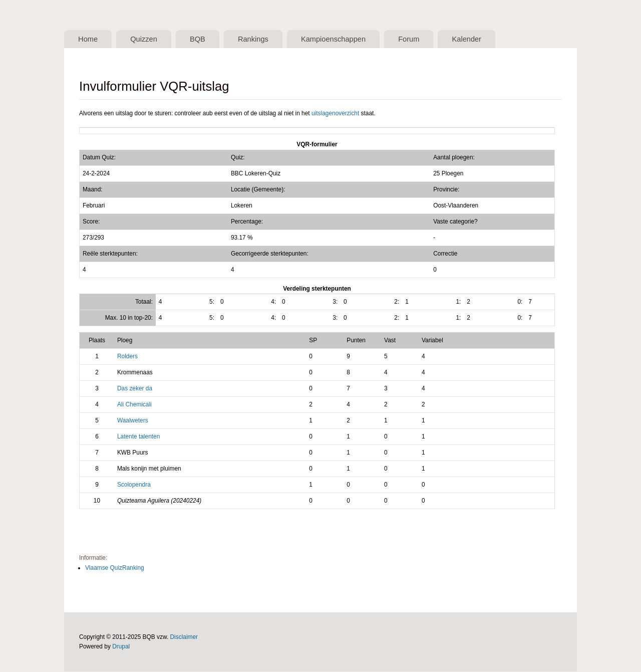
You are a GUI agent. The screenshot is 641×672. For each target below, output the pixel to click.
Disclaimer (184, 637)
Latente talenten (138, 437)
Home (88, 39)
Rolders (127, 357)
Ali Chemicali (134, 405)
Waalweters (133, 421)
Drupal (121, 647)
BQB (201, 39)
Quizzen (146, 39)
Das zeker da (135, 389)
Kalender (476, 39)
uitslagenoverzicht (335, 113)
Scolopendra (134, 485)
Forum (417, 39)
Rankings (258, 39)
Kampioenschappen (340, 39)
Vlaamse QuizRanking (115, 568)
